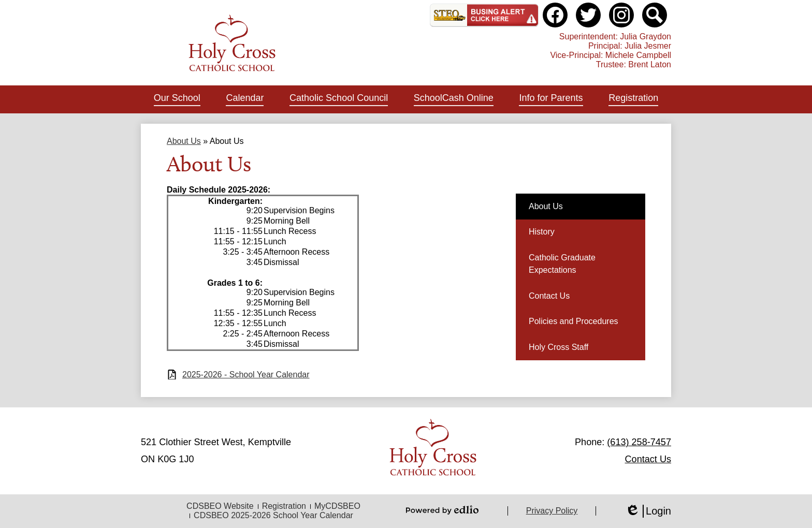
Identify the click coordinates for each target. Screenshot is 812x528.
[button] (177, 99)
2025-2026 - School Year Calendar (246, 375)
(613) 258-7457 (639, 442)
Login (648, 511)
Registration (284, 506)
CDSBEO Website (220, 506)
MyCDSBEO (337, 506)
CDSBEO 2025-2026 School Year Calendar (273, 515)
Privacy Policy (552, 511)
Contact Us (648, 459)
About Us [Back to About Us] (184, 141)
